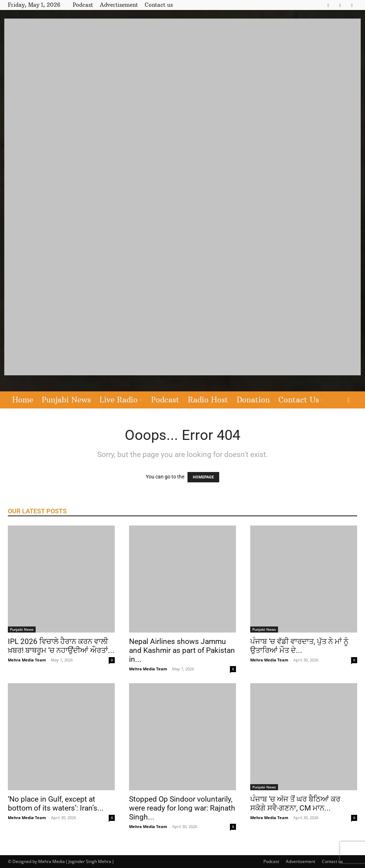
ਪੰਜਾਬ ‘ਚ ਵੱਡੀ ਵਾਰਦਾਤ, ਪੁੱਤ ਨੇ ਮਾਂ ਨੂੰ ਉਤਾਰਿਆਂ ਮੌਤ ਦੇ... (299, 646)
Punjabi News (66, 400)
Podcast (83, 5)
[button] (349, 400)
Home (23, 400)
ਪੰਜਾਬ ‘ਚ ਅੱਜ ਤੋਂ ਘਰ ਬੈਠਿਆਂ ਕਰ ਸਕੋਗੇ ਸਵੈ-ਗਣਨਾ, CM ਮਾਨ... (295, 804)
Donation (253, 400)
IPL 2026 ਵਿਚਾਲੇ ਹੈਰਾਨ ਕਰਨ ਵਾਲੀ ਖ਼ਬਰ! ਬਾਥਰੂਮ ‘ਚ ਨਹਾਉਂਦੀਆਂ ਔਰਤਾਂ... (61, 646)
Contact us (159, 5)
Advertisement (119, 5)
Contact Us (300, 400)
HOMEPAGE (203, 477)
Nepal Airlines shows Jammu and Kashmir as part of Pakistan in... (182, 650)
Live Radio (120, 400)
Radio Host (208, 400)
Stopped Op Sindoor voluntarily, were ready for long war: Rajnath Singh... (182, 808)
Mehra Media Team (27, 660)
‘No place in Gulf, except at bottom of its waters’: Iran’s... (56, 804)
